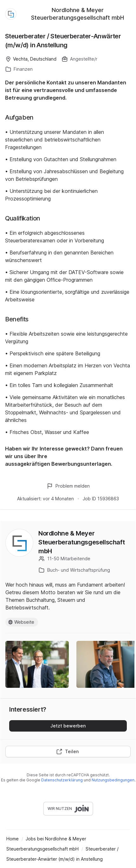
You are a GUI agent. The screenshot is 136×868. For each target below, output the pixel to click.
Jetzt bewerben (68, 726)
